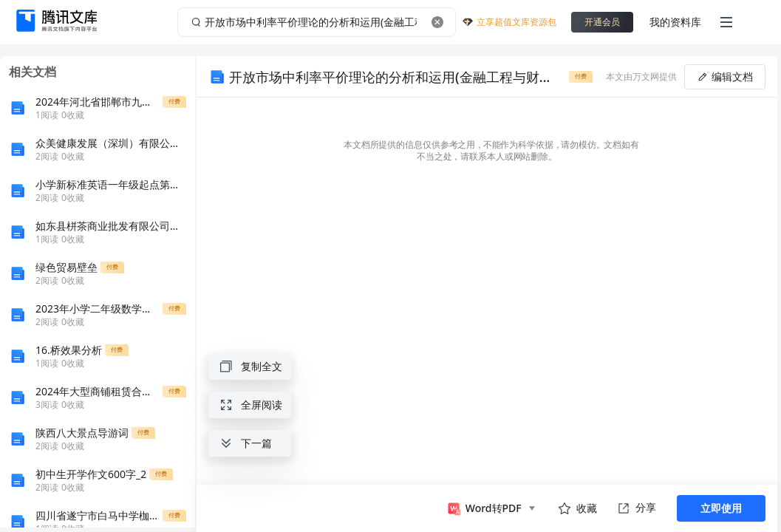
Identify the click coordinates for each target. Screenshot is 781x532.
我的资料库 (675, 22)
